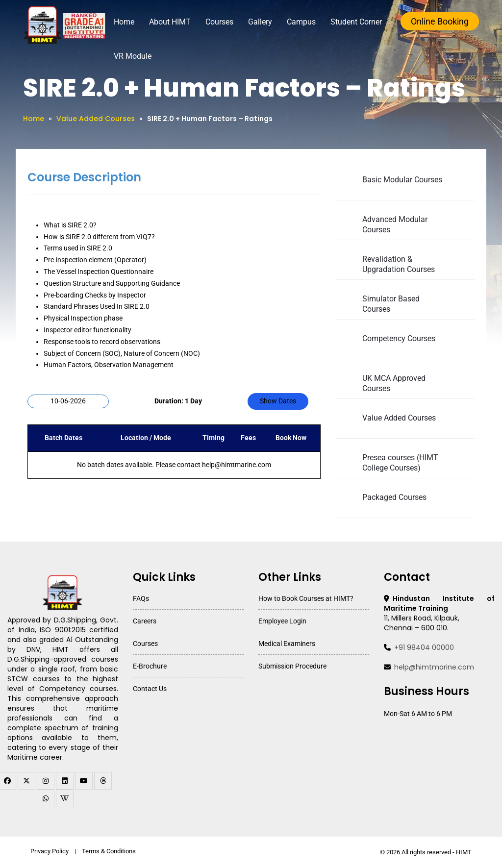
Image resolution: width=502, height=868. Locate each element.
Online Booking (440, 21)
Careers (145, 621)
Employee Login (282, 621)
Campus (301, 22)
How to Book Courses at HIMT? (306, 598)
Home (124, 22)
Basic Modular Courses (402, 180)
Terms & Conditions (109, 851)
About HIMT (170, 22)
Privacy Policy (50, 851)
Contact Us (150, 689)
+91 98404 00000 (424, 647)
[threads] (103, 781)
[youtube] (84, 781)
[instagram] (46, 781)
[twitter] (26, 781)
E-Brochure (150, 666)
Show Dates (278, 401)
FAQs (141, 598)
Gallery (260, 22)
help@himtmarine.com (434, 667)
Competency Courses (399, 338)
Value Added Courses (96, 119)
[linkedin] (65, 781)
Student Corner (356, 22)
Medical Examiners (287, 644)
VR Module (133, 56)
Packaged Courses (394, 497)
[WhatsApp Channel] (46, 798)
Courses (219, 22)
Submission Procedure (292, 666)
